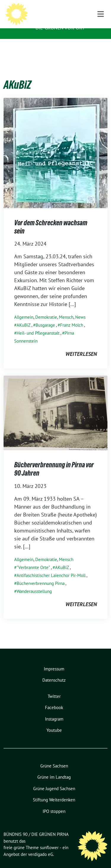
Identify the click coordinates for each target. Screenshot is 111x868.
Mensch (66, 308)
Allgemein (24, 308)
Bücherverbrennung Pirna (41, 574)
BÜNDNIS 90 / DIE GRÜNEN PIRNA (68, 16)
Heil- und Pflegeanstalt (38, 324)
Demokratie (46, 308)
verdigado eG (41, 845)
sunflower (49, 838)
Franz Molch (72, 316)
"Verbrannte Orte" (33, 558)
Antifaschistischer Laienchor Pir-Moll (51, 566)
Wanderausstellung (34, 582)
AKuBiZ (24, 316)
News (80, 308)
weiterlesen (81, 345)
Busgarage (45, 316)
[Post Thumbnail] (55, 143)
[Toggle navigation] (101, 48)
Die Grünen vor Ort (60, 28)
